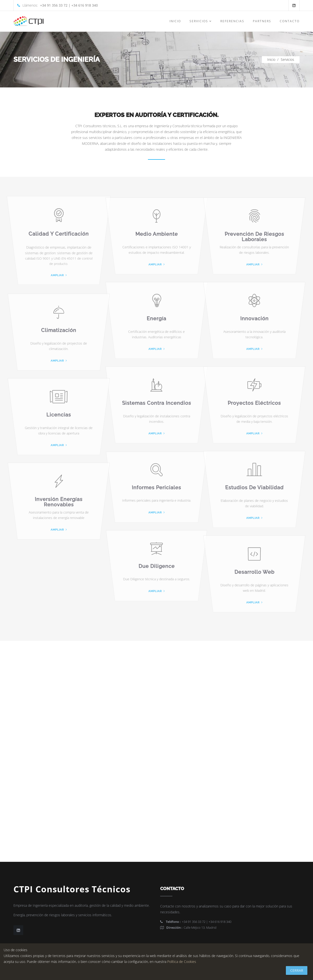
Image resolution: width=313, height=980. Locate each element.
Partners (262, 21)
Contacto (290, 21)
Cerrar (297, 970)
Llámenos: (58, 5)
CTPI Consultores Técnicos (72, 889)
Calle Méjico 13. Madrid (188, 927)
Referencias (232, 21)
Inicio (175, 21)
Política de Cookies (182, 962)
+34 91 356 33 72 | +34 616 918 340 (196, 922)
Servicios (201, 21)
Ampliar (59, 280)
